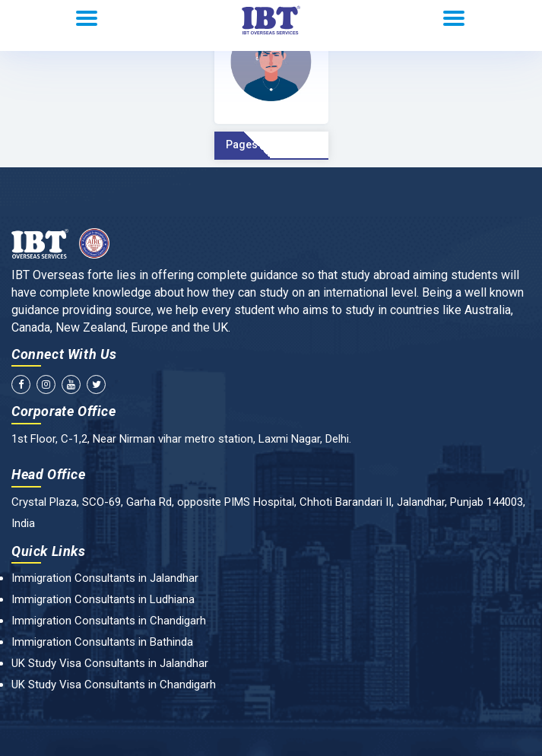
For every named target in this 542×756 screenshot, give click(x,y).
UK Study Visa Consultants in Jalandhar (110, 663)
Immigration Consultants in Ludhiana (103, 599)
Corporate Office (64, 411)
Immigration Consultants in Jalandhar (105, 578)
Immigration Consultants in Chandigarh (109, 621)
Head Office (49, 474)
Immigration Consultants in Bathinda (102, 642)
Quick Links (49, 551)
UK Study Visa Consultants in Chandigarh (114, 685)
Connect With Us (64, 354)
